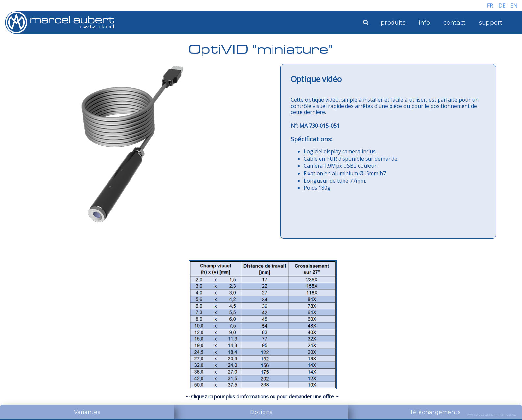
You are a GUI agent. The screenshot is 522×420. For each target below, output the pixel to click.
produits (393, 23)
